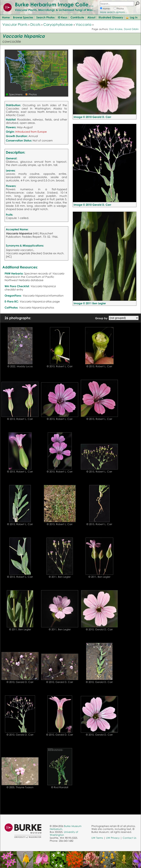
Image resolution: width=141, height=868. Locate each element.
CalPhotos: (11, 307)
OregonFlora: (13, 295)
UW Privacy (113, 838)
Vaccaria (84, 24)
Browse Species (23, 17)
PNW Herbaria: (14, 273)
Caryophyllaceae (58, 24)
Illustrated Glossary (111, 17)
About (91, 17)
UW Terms (97, 838)
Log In (134, 17)
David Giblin (131, 29)
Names (107, 9)
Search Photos (45, 17)
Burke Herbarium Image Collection (58, 4)
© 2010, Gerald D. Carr (99, 629)
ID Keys (63, 17)
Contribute (77, 17)
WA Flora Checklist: (17, 286)
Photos (120, 9)
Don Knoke (116, 29)
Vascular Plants (15, 24)
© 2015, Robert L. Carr (60, 366)
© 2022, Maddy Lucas (20, 366)
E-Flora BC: (12, 301)
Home (6, 17)
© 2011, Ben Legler (60, 577)
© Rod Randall (60, 787)
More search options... (113, 12)
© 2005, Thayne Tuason (20, 787)
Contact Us (129, 838)
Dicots (35, 24)
